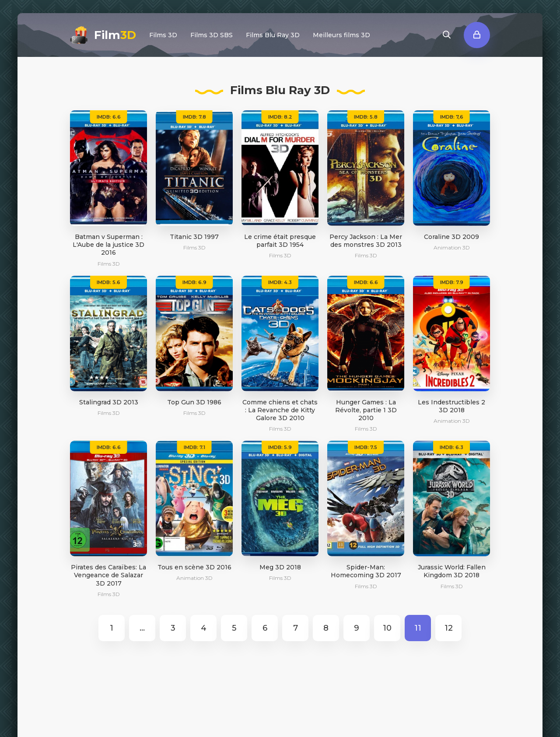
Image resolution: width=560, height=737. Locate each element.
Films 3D (163, 35)
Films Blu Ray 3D (273, 35)
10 (387, 628)
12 (449, 628)
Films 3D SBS (212, 35)
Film (115, 35)
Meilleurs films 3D (341, 35)
